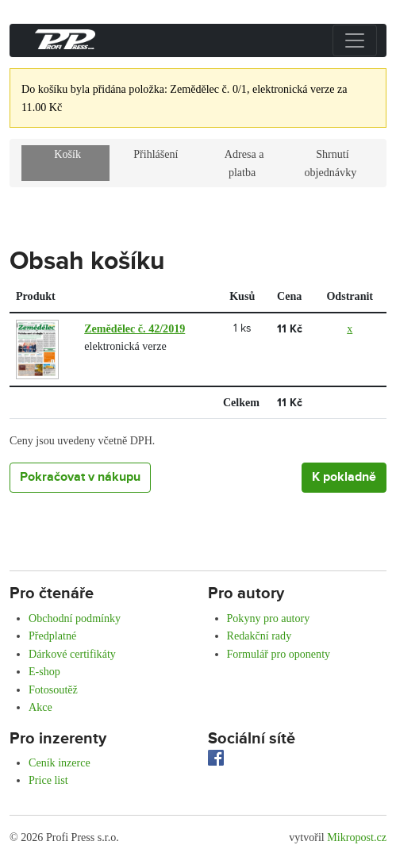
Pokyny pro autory (269, 618)
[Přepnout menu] (355, 40)
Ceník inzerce (60, 762)
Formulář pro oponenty (279, 654)
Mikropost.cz (357, 837)
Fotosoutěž (53, 689)
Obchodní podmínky (75, 618)
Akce (40, 707)
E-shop (44, 671)
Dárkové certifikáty (72, 654)
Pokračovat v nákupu (80, 477)
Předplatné (52, 636)
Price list (48, 780)
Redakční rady (260, 636)
